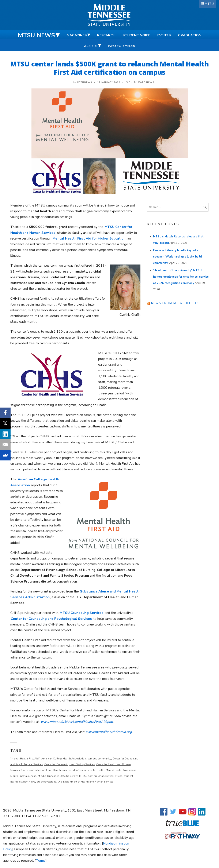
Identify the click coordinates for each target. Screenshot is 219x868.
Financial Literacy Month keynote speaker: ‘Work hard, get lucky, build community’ (177, 257)
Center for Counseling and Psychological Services (51, 619)
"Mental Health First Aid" (25, 759)
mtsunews (85, 82)
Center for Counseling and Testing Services (70, 764)
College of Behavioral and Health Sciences (46, 770)
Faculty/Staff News (140, 82)
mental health (96, 770)
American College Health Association (64, 759)
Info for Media (122, 46)
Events (164, 35)
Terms (41, 861)
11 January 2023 (109, 82)
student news (27, 782)
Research (106, 35)
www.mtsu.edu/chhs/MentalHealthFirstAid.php (77, 722)
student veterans (47, 782)
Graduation (190, 35)
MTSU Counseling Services (82, 613)
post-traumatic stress (101, 776)
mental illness (28, 776)
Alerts (91, 46)
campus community (99, 759)
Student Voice (136, 35)
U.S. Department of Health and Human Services (86, 782)
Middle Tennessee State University (58, 776)
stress (119, 776)
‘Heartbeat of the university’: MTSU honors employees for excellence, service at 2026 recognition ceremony (181, 277)
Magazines (77, 35)
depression (80, 770)
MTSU (209, 4)
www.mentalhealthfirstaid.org (109, 732)
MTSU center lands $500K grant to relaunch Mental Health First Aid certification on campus (110, 68)
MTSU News (36, 35)
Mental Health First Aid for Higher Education (89, 238)
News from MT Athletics (175, 303)
